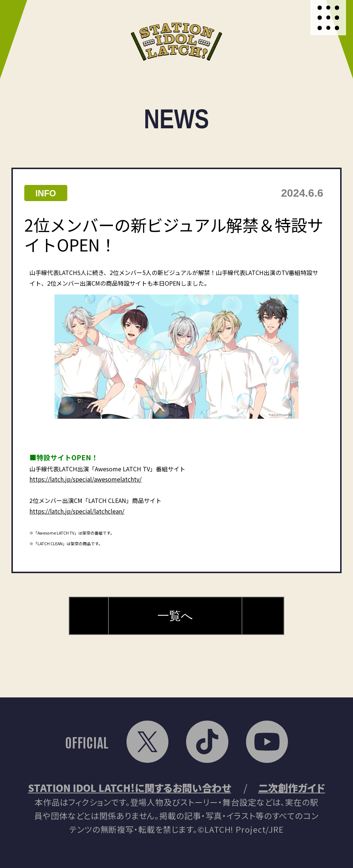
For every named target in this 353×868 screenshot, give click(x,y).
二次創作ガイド (292, 788)
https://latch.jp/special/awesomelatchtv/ (85, 479)
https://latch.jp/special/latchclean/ (77, 511)
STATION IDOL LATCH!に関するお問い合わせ (129, 788)
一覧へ (175, 616)
